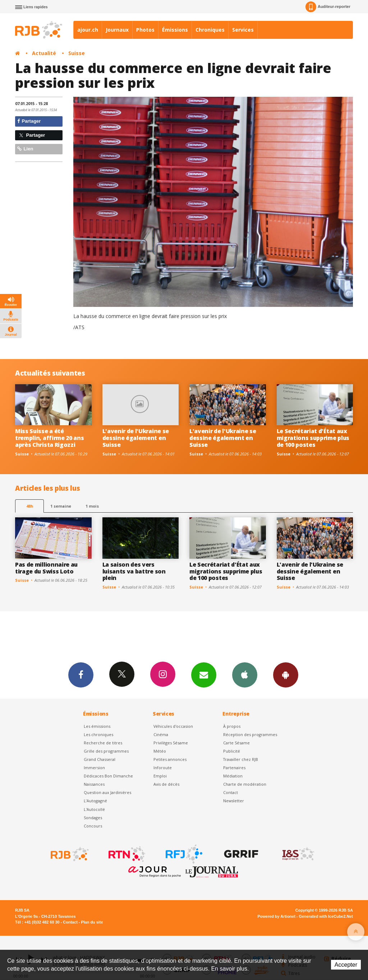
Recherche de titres (103, 743)
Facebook (81, 675)
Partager (29, 121)
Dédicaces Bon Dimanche (108, 776)
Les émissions (97, 726)
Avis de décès (166, 784)
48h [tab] (30, 506)
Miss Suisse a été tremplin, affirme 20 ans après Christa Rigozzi (49, 438)
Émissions (175, 30)
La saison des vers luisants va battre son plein (134, 571)
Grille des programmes (106, 751)
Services (243, 30)
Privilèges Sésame (171, 743)
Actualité (44, 53)
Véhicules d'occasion (173, 726)
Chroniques (210, 30)
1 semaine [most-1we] (61, 506)
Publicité (232, 751)
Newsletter (234, 801)
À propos (232, 726)
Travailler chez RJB (241, 759)
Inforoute (163, 768)
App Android (286, 675)
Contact (231, 792)
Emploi (160, 776)
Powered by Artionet (277, 916)
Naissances (94, 784)
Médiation (233, 776)
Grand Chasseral (100, 759)
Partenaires (234, 768)
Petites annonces (170, 759)
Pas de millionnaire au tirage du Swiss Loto (46, 568)
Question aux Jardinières (107, 792)
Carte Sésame (236, 743)
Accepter (346, 965)
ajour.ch (88, 30)
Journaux (117, 30)
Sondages (93, 818)
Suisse (77, 53)
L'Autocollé (94, 809)
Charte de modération (245, 784)
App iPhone (245, 675)
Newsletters (204, 675)
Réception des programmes (250, 734)
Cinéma (161, 734)
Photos (145, 30)
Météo (160, 751)
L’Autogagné (95, 801)
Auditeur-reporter (328, 7)
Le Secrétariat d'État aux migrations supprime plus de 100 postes (313, 438)
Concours (93, 826)
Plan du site (92, 922)
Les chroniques (98, 734)
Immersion (94, 768)
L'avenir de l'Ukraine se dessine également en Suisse (136, 438)
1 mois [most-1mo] (92, 506)
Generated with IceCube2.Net (326, 916)
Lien (25, 149)
